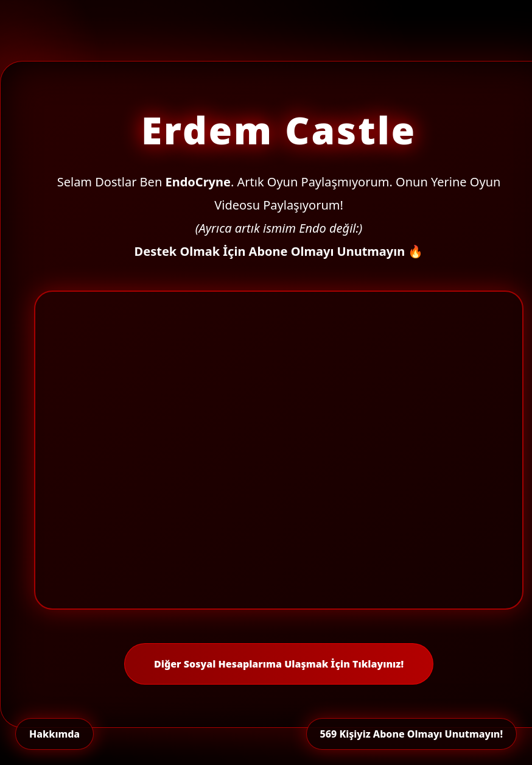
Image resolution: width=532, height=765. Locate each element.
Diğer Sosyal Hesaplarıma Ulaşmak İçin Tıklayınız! (279, 664)
